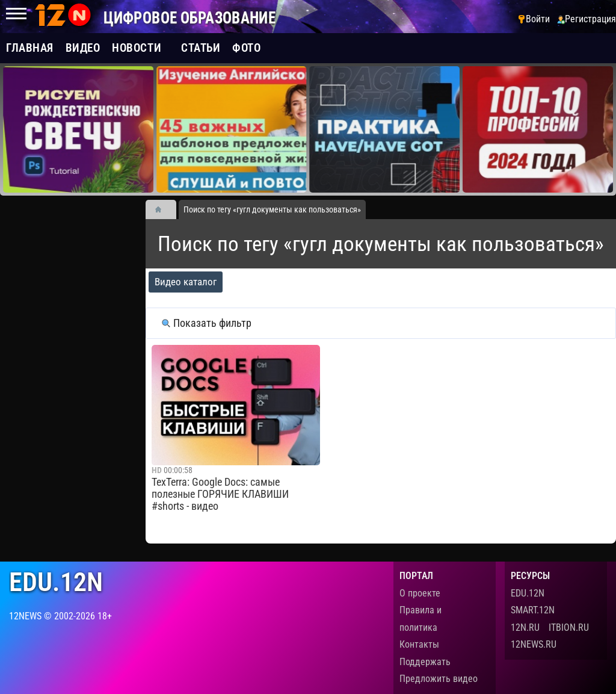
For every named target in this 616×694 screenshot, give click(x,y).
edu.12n (56, 582)
